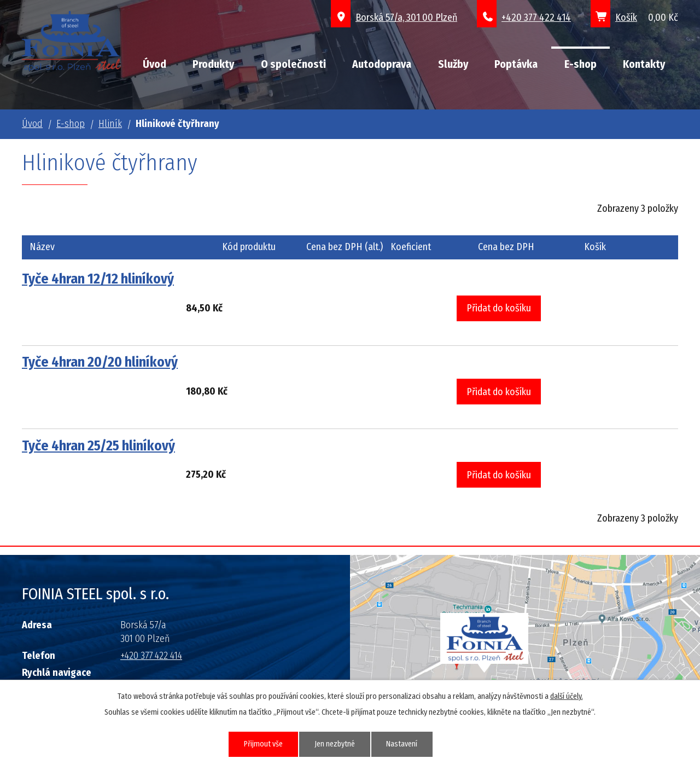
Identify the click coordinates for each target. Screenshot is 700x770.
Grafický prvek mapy (484, 643)
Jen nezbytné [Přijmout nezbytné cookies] (335, 744)
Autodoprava (382, 64)
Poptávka (516, 64)
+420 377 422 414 (536, 18)
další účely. (567, 696)
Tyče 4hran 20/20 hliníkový (100, 362)
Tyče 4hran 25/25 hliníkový (98, 446)
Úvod (154, 64)
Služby (453, 64)
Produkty (213, 64)
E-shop (581, 64)
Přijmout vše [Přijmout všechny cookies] (263, 744)
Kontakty (644, 64)
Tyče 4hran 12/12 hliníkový (98, 279)
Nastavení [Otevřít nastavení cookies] (402, 744)
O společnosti (293, 64)
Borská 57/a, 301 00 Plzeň (406, 18)
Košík (626, 18)
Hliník (110, 124)
